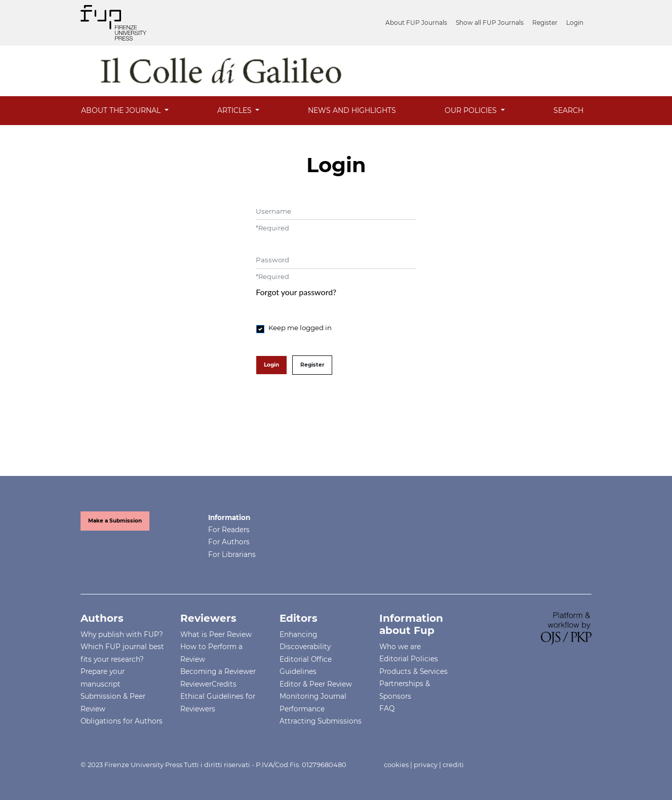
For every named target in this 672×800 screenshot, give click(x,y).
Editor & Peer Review (316, 684)
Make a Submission (115, 521)
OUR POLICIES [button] (472, 110)
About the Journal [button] (122, 110)
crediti (453, 765)
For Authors (229, 542)
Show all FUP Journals (490, 23)
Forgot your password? (296, 292)
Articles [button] (235, 110)
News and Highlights (352, 110)
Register (545, 23)
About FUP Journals (416, 23)
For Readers (229, 530)
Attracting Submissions (321, 721)
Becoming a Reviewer (218, 671)
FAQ (387, 708)
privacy (426, 765)
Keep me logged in (300, 328)
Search (568, 110)
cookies (396, 765)
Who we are (400, 647)
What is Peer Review (216, 634)
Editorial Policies (409, 659)
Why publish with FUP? (122, 634)
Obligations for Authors (122, 721)
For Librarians (232, 554)
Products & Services (413, 671)
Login (575, 23)
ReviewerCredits (208, 684)
